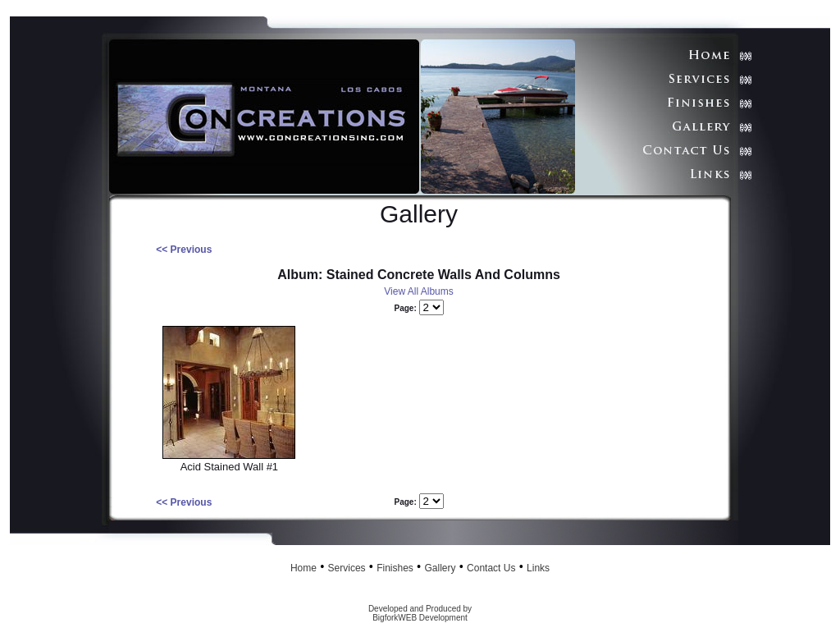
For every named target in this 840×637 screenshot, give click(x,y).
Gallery (440, 568)
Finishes (395, 568)
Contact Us (491, 568)
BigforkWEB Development (420, 618)
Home (304, 568)
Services (347, 568)
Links (538, 568)
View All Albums (419, 291)
